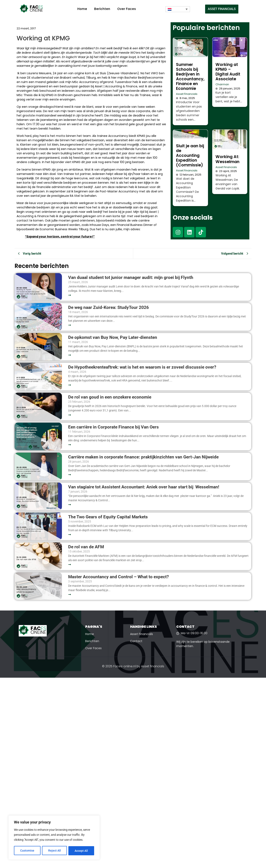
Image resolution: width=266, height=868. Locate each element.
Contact (136, 641)
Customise (27, 851)
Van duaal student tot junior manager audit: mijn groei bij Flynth (131, 278)
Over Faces (127, 9)
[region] (54, 838)
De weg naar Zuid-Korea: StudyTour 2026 (109, 308)
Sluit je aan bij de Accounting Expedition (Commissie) (190, 155)
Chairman (222, 84)
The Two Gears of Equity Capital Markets (108, 517)
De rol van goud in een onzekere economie (110, 397)
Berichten (102, 9)
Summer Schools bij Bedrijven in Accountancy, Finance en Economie (190, 77)
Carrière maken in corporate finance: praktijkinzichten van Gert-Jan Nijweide (143, 457)
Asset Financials (187, 94)
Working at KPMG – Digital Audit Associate (228, 72)
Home (82, 9)
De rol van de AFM (86, 547)
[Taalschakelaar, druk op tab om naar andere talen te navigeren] (178, 9)
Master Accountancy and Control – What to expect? (118, 577)
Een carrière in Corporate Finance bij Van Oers (115, 427)
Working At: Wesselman (227, 159)
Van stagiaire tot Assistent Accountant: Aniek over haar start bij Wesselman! (144, 487)
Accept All (81, 851)
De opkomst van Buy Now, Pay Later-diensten (113, 337)
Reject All (55, 851)
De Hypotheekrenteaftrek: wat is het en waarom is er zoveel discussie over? (142, 367)
